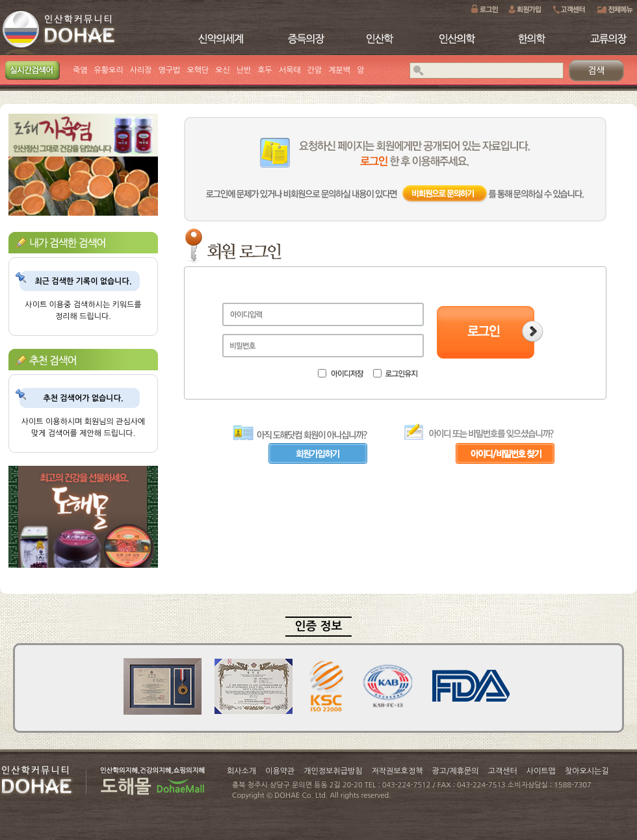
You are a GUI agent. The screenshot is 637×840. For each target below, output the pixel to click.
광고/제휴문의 (455, 771)
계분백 (339, 70)
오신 (223, 70)
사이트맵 (541, 771)
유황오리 (109, 70)
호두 (265, 70)
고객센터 (503, 771)
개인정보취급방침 (333, 771)
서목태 (290, 70)
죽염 (80, 70)
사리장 (141, 70)
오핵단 (198, 70)
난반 (244, 70)
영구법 (170, 70)
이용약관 (280, 771)
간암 (315, 70)
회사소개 (241, 771)
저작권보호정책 (397, 771)
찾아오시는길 (587, 771)
